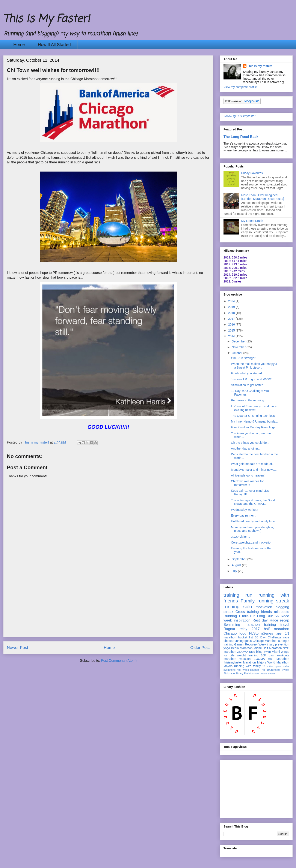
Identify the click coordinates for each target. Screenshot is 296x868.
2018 (232, 313)
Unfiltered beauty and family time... (254, 521)
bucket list (246, 637)
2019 (232, 307)
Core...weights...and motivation (252, 542)
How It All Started (54, 45)
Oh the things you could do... (250, 443)
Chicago (230, 633)
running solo (238, 607)
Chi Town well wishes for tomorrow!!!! (247, 483)
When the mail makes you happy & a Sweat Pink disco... (254, 366)
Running (230, 616)
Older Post (200, 648)
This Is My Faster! (47, 19)
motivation (264, 607)
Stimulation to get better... (248, 385)
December (239, 341)
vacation (245, 659)
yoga (227, 648)
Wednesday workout (245, 510)
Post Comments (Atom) (119, 661)
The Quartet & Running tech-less (253, 416)
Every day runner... (244, 515)
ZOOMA (243, 652)
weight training (248, 655)
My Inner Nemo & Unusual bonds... (254, 421)
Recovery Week (256, 644)
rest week (243, 670)
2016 (232, 324)
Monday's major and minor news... (254, 470)
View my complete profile (240, 87)
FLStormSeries (261, 633)
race (232, 674)
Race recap (279, 620)
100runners (273, 670)
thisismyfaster (233, 662)
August (237, 565)
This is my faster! (260, 66)
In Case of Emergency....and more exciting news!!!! (254, 408)
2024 (232, 301)
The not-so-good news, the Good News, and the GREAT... (253, 502)
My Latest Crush (252, 221)
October (237, 353)
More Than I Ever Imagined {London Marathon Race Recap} (263, 197)
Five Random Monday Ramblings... (254, 427)
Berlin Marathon (242, 648)
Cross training (247, 612)
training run (238, 595)
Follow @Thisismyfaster (239, 116)
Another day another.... (246, 448)
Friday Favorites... (253, 173)
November (239, 347)
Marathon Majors (255, 662)
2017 (232, 319)
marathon (230, 659)
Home (19, 45)
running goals (243, 641)
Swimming (232, 625)
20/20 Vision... (240, 537)
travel (285, 625)
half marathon (276, 629)
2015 (232, 330)
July (235, 571)
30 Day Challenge (268, 637)
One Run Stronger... (244, 358)
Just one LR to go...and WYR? (251, 379)
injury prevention (278, 644)
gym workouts (279, 655)
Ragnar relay (235, 629)
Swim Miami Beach (265, 674)
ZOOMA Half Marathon (271, 659)
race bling (256, 652)
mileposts (282, 612)
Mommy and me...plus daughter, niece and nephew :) (252, 529)
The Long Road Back (241, 137)
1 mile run (247, 616)
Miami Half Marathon (268, 648)
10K (264, 655)
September (239, 559)
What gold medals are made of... (253, 464)
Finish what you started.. (247, 373)
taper (279, 633)
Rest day (260, 620)
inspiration (242, 620)
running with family (248, 666)
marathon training (260, 625)
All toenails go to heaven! (248, 475)
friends (266, 612)
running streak (273, 601)
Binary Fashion (245, 674)
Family (248, 601)
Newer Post (17, 648)
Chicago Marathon (265, 641)
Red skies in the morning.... (249, 400)
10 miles (268, 666)
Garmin (239, 644)
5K (277, 616)
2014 (232, 336)
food (243, 633)
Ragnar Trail (258, 670)
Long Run (265, 616)
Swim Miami (272, 652)
